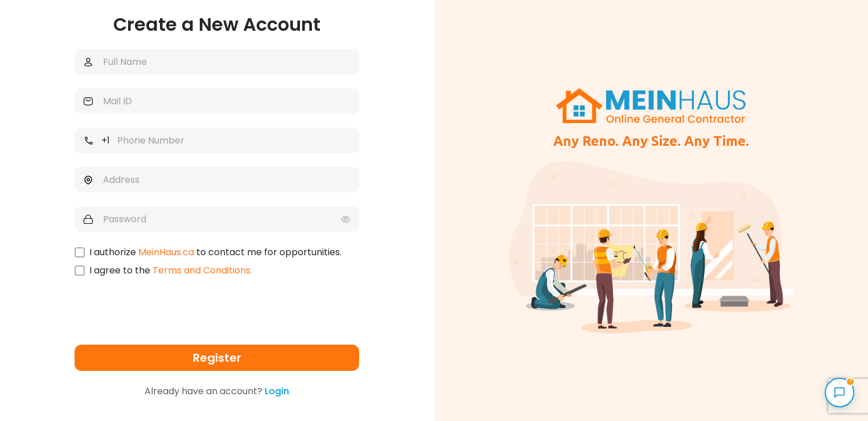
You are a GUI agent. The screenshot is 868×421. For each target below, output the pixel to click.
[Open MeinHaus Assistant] (840, 393)
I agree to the (171, 271)
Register (217, 358)
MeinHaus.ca (166, 252)
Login (277, 391)
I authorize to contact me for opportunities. (215, 252)
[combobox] (94, 140)
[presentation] (161, 313)
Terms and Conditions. (202, 270)
